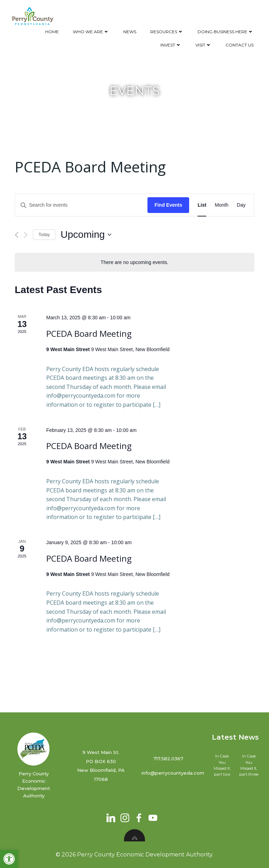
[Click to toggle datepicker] (86, 235)
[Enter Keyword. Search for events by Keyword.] (81, 205)
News (130, 32)
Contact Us (240, 45)
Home (52, 32)
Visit (204, 45)
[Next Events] (26, 235)
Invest (171, 45)
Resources (167, 32)
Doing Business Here (226, 32)
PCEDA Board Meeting (89, 333)
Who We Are (91, 32)
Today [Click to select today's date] (44, 235)
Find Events (168, 205)
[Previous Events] (17, 235)
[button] (9, 859)
